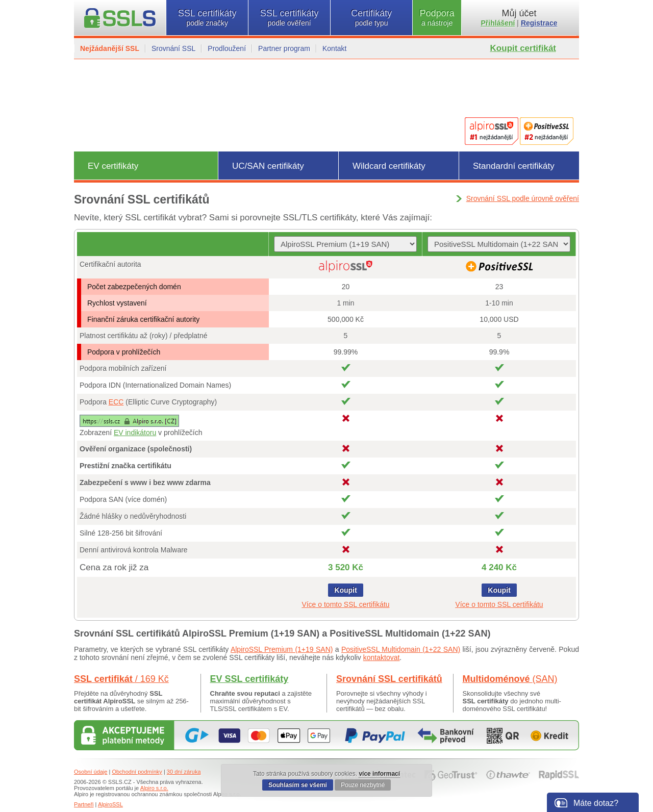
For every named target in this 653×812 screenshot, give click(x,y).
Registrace (539, 23)
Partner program (284, 48)
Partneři (84, 804)
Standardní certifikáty (514, 166)
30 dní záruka (184, 772)
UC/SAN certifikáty (268, 166)
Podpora (437, 18)
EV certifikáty (113, 166)
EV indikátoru (135, 433)
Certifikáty (371, 18)
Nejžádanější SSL (110, 48)
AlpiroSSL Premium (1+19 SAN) (282, 649)
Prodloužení (227, 48)
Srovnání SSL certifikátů (389, 679)
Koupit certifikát (523, 48)
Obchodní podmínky (137, 772)
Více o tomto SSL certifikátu (345, 604)
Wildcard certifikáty (389, 166)
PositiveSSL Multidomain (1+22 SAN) (401, 649)
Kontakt (334, 48)
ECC (116, 402)
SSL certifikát (121, 679)
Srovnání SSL (173, 48)
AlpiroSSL (110, 804)
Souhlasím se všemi (298, 785)
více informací (379, 774)
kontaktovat (382, 657)
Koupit (345, 590)
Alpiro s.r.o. (154, 788)
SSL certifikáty (207, 18)
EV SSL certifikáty (249, 679)
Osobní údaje (91, 772)
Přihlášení (498, 23)
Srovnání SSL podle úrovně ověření (523, 198)
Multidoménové (510, 679)
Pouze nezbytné (363, 785)
